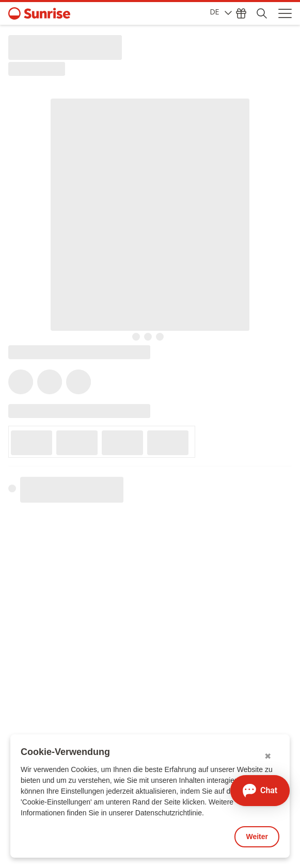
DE (221, 12)
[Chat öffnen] (260, 791)
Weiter (257, 837)
